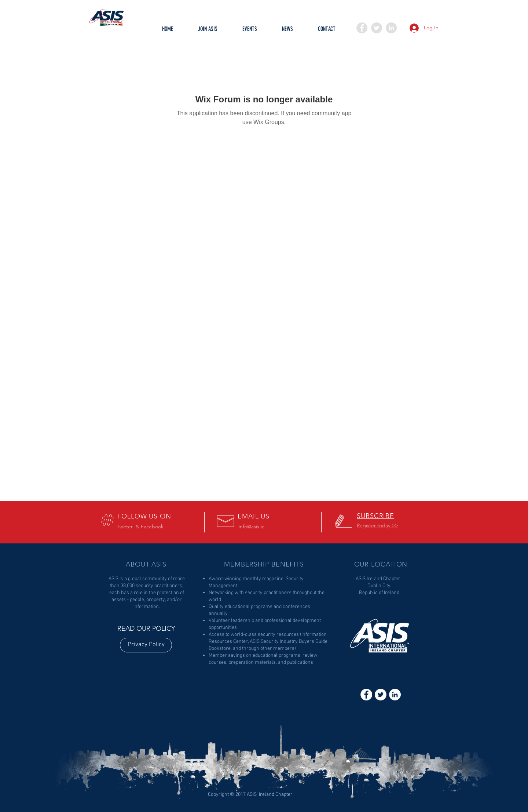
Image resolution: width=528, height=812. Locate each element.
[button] (250, 31)
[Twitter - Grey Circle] (377, 28)
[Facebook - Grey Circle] (362, 28)
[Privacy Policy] (146, 645)
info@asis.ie (252, 527)
